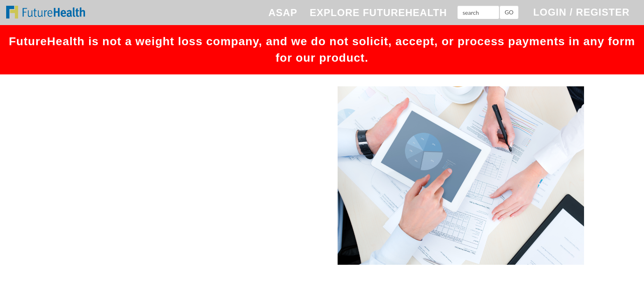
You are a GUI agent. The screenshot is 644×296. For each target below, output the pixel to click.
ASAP (283, 13)
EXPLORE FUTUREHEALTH (378, 13)
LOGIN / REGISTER (581, 12)
